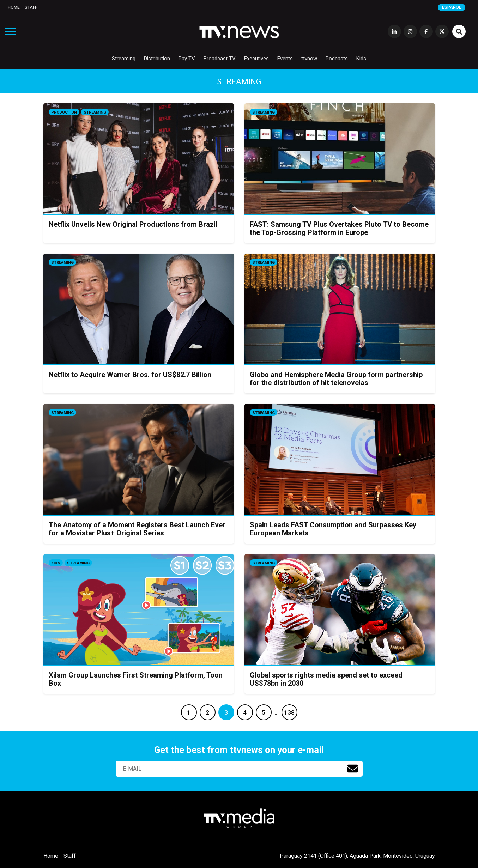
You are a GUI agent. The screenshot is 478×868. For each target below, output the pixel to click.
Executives (256, 59)
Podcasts (337, 59)
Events (285, 59)
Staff (31, 7)
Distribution (157, 59)
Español (452, 7)
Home (14, 7)
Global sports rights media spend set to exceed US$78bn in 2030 (326, 679)
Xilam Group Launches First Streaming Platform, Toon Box (136, 679)
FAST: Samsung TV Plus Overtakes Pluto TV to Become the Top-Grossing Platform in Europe (339, 228)
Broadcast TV (220, 59)
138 (289, 712)
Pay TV (187, 59)
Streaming (124, 59)
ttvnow (309, 59)
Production (64, 112)
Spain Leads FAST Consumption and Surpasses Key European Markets (333, 529)
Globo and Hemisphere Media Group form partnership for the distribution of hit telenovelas (336, 379)
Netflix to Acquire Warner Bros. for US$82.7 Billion (130, 375)
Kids (361, 59)
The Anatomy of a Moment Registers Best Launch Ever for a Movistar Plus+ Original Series (137, 529)
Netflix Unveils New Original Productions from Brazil (133, 224)
